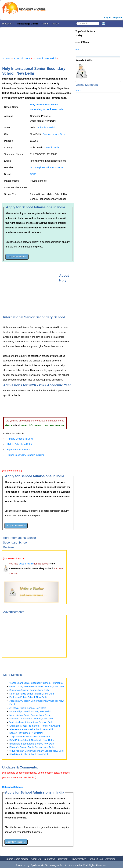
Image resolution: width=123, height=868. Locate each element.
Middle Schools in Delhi (19, 444)
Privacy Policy (78, 859)
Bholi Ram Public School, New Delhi (29, 754)
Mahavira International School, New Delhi (31, 719)
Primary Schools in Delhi (20, 439)
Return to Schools (12, 787)
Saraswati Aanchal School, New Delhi (29, 690)
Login (107, 18)
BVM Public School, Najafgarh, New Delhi (32, 740)
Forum (45, 24)
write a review (26, 564)
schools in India (51, 147)
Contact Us (49, 859)
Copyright (63, 859)
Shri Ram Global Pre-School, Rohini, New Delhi (35, 726)
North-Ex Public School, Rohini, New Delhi (32, 694)
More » (55, 24)
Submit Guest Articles (17, 859)
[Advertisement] (60, 39)
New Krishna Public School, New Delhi (30, 715)
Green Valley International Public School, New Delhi (37, 686)
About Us (36, 859)
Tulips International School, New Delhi (30, 736)
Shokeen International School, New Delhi (31, 729)
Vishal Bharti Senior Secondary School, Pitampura (36, 683)
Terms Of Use (96, 859)
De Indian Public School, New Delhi (28, 697)
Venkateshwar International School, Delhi (31, 722)
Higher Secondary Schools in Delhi (25, 455)
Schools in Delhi (22, 58)
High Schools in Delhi (18, 449)
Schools (6, 58)
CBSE (33, 174)
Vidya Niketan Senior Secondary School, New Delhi (37, 751)
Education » (8, 24)
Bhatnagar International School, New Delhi (32, 744)
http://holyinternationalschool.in (46, 167)
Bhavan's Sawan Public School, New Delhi (32, 747)
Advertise (110, 859)
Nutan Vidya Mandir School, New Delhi (30, 711)
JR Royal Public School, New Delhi (28, 708)
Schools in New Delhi (44, 58)
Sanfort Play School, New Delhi (26, 733)
